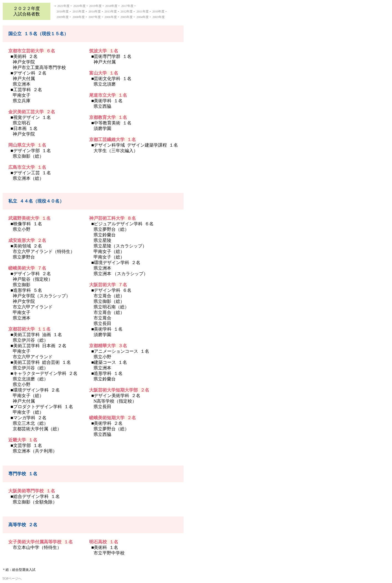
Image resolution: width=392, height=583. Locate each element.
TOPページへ (12, 579)
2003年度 (159, 17)
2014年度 (95, 11)
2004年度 (143, 17)
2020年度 (79, 6)
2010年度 (158, 11)
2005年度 (127, 17)
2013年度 (111, 11)
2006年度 (111, 17)
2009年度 (63, 17)
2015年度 (79, 11)
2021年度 (63, 6)
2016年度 (63, 11)
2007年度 (95, 17)
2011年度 (143, 11)
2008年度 (79, 17)
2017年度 (127, 6)
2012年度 (127, 11)
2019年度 (96, 6)
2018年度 (111, 6)
